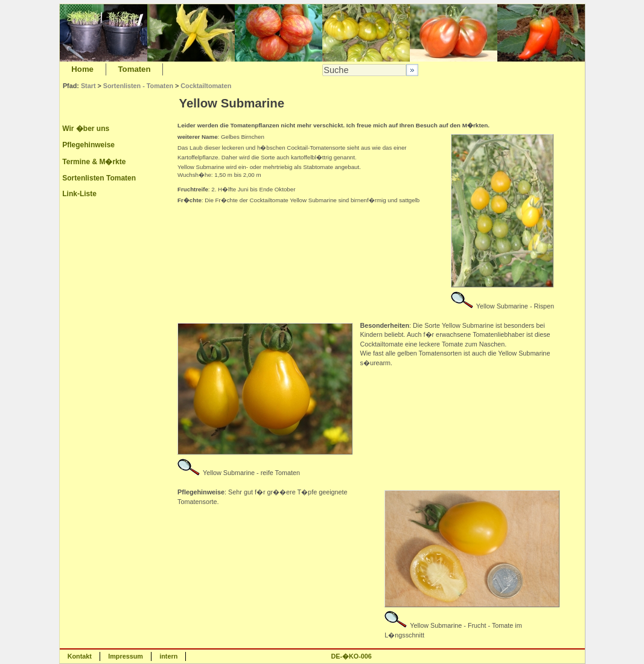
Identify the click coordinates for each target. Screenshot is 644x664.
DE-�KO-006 (351, 656)
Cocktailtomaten (206, 86)
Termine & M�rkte (94, 162)
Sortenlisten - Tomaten (138, 86)
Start (88, 86)
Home (82, 69)
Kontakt (80, 656)
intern (168, 656)
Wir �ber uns (86, 129)
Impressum (126, 656)
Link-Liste (79, 194)
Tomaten (135, 69)
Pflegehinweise (88, 145)
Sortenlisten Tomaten (99, 178)
